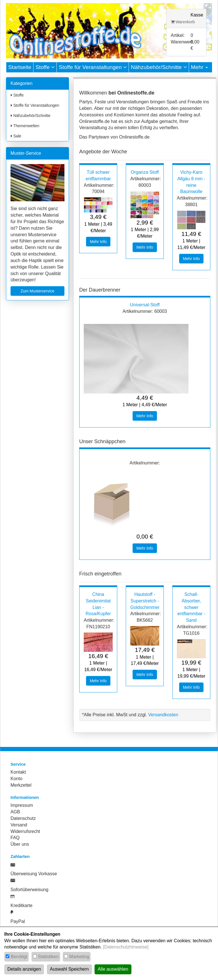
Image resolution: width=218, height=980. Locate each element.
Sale (16, 136)
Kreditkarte (21, 905)
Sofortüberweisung (29, 890)
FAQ (15, 838)
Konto (16, 779)
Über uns (20, 844)
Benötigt (19, 957)
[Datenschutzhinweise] (126, 947)
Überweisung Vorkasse (34, 874)
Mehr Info (98, 242)
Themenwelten (25, 126)
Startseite (20, 67)
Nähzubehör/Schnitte (159, 67)
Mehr (199, 67)
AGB (15, 812)
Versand (19, 825)
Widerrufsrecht (25, 831)
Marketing (79, 957)
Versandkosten (163, 715)
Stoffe (45, 67)
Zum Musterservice (37, 291)
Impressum (22, 805)
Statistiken (48, 957)
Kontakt (18, 772)
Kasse (197, 15)
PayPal (18, 921)
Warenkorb (183, 22)
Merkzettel (21, 785)
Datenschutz (23, 818)
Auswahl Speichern (69, 969)
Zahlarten (20, 856)
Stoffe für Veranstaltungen (93, 67)
